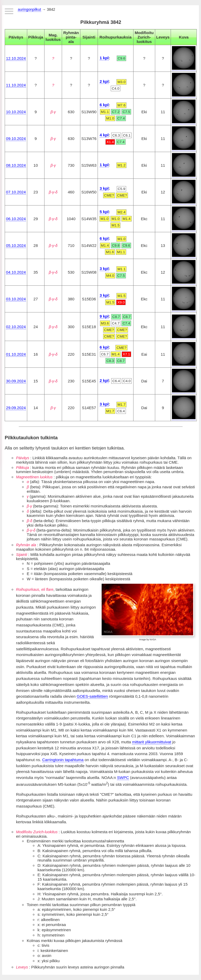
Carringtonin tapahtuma (63, 760)
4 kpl (104, 135)
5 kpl (104, 212)
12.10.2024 (16, 58)
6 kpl (104, 105)
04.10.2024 (16, 272)
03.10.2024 (16, 299)
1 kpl (104, 58)
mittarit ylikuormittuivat (152, 742)
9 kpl (104, 316)
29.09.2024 (16, 408)
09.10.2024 (16, 139)
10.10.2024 (16, 112)
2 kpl (104, 81)
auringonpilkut (29, 9)
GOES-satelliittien (92, 696)
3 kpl (104, 188)
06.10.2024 (16, 219)
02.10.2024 (16, 327)
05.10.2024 (16, 245)
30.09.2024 (16, 381)
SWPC (123, 778)
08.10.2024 (16, 165)
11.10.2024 (16, 85)
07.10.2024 (16, 192)
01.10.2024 (16, 354)
